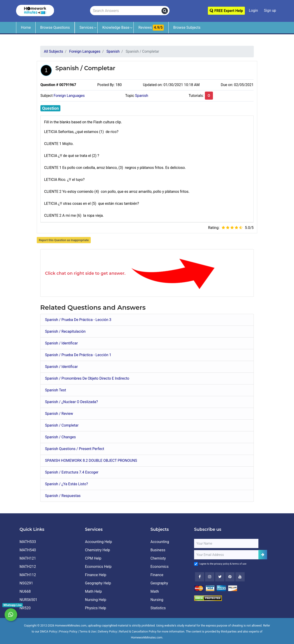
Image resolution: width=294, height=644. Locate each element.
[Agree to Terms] (196, 564)
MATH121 (28, 558)
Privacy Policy (68, 631)
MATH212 (28, 567)
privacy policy (222, 564)
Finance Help (96, 575)
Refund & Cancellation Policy (138, 631)
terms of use (239, 564)
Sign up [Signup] (270, 10)
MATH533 (28, 542)
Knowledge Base (116, 27)
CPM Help (93, 558)
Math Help (93, 591)
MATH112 (28, 575)
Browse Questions (55, 27)
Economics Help (98, 567)
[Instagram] (210, 577)
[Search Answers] (126, 11)
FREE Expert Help (226, 11)
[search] (165, 11)
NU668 (25, 591)
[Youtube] (230, 577)
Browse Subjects (187, 27)
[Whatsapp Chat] (11, 615)
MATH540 (28, 550)
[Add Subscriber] (263, 555)
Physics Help (96, 608)
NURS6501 (28, 600)
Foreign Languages (69, 96)
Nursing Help (96, 600)
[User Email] (226, 555)
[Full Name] (226, 543)
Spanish (142, 96)
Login (253, 10)
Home (26, 27)
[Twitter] (220, 577)
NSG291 (26, 583)
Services (86, 27)
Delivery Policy (107, 631)
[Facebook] (200, 577)
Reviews (151, 28)
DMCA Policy (48, 631)
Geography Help (98, 583)
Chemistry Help (98, 550)
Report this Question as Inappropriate (64, 240)
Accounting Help (99, 542)
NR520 (25, 608)
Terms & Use (88, 631)
